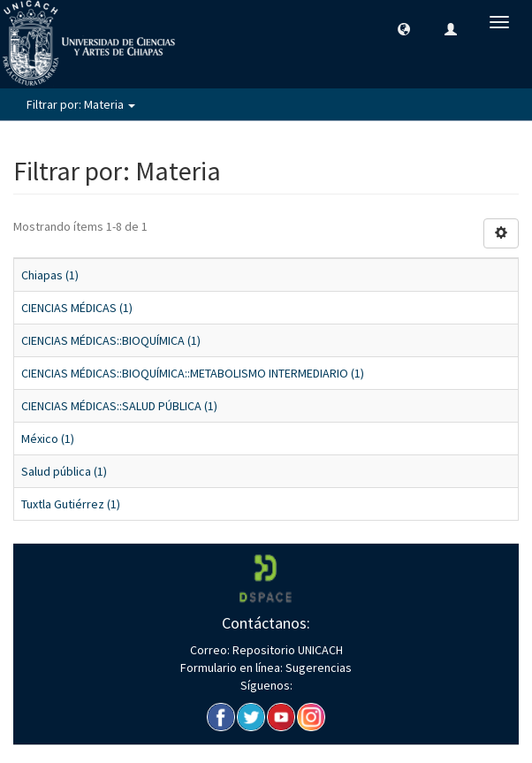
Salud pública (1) (64, 471)
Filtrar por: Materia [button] (81, 104)
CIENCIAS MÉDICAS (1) (77, 308)
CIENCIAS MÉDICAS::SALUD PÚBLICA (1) (119, 406)
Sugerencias (317, 668)
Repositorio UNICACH (286, 650)
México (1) (48, 439)
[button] (404, 28)
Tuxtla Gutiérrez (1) (71, 504)
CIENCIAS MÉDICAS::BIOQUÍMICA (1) (111, 340)
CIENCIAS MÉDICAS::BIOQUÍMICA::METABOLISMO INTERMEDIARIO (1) (193, 373)
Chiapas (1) (50, 275)
